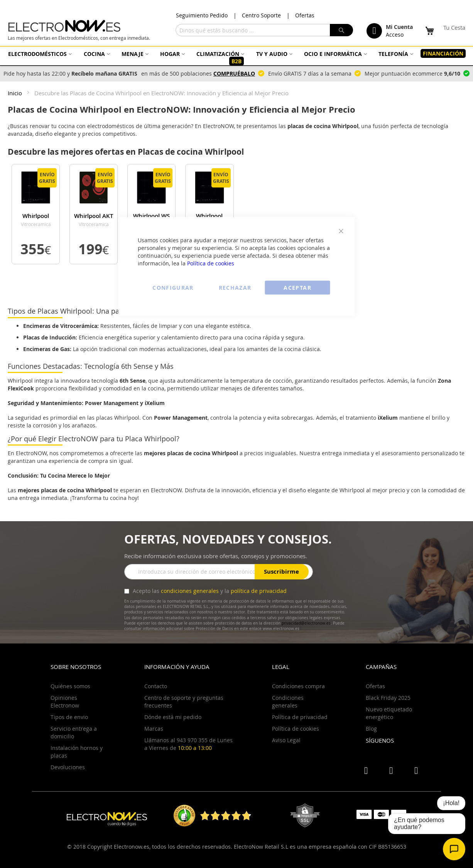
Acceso (395, 35)
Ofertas (305, 15)
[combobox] (264, 30)
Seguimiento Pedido (202, 15)
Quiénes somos (70, 686)
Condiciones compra (298, 686)
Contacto (156, 686)
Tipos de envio (69, 717)
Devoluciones (68, 767)
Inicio (16, 93)
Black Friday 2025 (388, 698)
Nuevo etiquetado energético (389, 713)
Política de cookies (211, 263)
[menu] (236, 57)
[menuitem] (39, 54)
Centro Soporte (261, 15)
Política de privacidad (300, 717)
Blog (371, 729)
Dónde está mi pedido (173, 717)
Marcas (154, 729)
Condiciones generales (288, 702)
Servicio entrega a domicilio (74, 732)
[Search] (341, 30)
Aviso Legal (286, 740)
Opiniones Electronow (65, 702)
